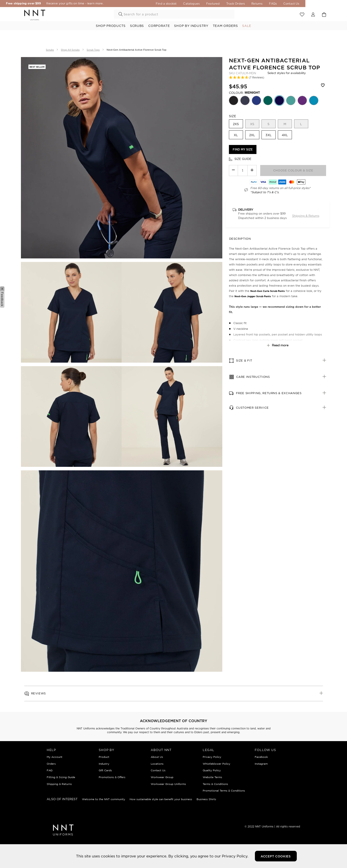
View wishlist (302, 15)
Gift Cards (105, 770)
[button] (247, 78)
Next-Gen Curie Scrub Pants (268, 291)
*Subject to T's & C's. (265, 192)
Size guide (243, 159)
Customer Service (252, 408)
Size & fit (244, 361)
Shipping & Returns (306, 216)
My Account (55, 757)
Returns (284, 4)
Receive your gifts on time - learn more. (90, 3)
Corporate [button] (159, 26)
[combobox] (174, 14)
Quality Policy (212, 770)
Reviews (39, 693)
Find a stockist (193, 4)
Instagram (261, 764)
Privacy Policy (212, 757)
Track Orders (262, 4)
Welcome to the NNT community (104, 799)
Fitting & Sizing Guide (61, 777)
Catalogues (218, 4)
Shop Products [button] (111, 26)
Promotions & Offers (112, 777)
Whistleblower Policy (216, 764)
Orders (51, 764)
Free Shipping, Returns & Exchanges (269, 393)
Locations (157, 764)
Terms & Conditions (215, 784)
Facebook (261, 757)
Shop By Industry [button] (191, 26)
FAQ (50, 770)
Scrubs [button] (137, 26)
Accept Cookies (276, 856)
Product (104, 757)
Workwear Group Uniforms (168, 784)
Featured (240, 4)
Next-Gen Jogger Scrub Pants (253, 296)
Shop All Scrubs (70, 50)
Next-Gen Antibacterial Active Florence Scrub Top (136, 50)
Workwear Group (162, 777)
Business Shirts (206, 799)
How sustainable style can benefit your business (161, 799)
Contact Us (318, 4)
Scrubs (50, 50)
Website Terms (212, 777)
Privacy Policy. (235, 856)
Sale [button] (247, 26)
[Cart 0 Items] (324, 15)
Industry (104, 764)
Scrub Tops (93, 50)
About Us (157, 757)
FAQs (300, 4)
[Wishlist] (323, 86)
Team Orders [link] (225, 26)
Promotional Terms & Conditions (224, 791)
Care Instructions (253, 377)
